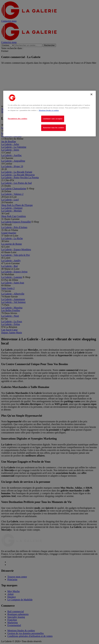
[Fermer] (91, 94)
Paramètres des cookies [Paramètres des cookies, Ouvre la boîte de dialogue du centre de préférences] (18, 118)
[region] (49, 113)
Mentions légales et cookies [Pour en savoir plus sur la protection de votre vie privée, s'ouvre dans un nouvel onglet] (49, 110)
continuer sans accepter (53, 119)
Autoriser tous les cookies (54, 128)
